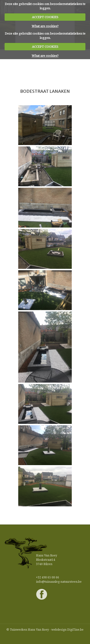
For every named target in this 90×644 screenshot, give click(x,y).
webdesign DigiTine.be (67, 630)
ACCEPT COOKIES (45, 17)
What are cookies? (45, 26)
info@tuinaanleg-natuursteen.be (59, 582)
